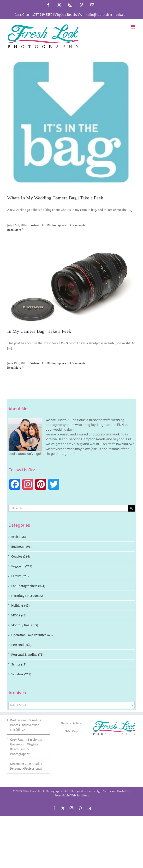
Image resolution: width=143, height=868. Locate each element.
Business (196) (21, 547)
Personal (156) (21, 645)
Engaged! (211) (22, 566)
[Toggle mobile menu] (133, 27)
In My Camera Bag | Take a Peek (39, 331)
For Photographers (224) (28, 586)
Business (35, 225)
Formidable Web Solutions (72, 795)
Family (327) (20, 576)
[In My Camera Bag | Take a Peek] (71, 286)
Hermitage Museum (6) (27, 596)
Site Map (71, 731)
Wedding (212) (21, 674)
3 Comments (77, 225)
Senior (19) (19, 664)
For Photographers (54, 225)
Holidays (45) (20, 605)
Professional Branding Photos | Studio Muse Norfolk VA (26, 725)
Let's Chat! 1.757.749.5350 (33, 14)
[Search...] (68, 508)
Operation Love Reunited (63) (32, 635)
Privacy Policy (71, 723)
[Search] (131, 508)
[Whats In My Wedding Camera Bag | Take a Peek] (71, 122)
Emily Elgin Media (99, 791)
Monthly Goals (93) (25, 625)
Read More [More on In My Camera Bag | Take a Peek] (14, 368)
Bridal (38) (18, 537)
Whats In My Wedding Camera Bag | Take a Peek (55, 198)
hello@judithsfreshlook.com (107, 14)
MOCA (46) (19, 615)
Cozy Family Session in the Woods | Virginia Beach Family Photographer (26, 747)
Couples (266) (21, 556)
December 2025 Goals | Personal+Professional (26, 766)
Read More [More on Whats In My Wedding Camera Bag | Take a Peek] (14, 230)
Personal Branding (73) (27, 654)
